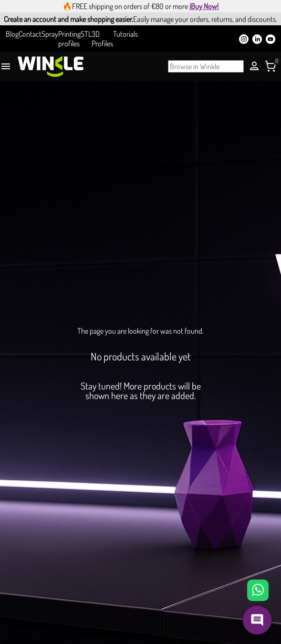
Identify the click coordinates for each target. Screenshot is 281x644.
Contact (30, 34)
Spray (50, 34)
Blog (12, 34)
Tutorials (125, 34)
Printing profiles (69, 39)
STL (86, 34)
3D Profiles (102, 39)
